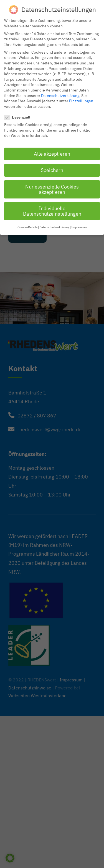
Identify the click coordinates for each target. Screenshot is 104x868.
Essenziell (20, 115)
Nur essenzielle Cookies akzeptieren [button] (52, 188)
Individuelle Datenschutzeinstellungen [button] (52, 209)
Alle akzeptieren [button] (52, 152)
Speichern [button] (52, 168)
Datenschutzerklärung (60, 94)
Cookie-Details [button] (27, 226)
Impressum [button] (79, 226)
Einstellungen (81, 99)
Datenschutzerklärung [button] (54, 226)
